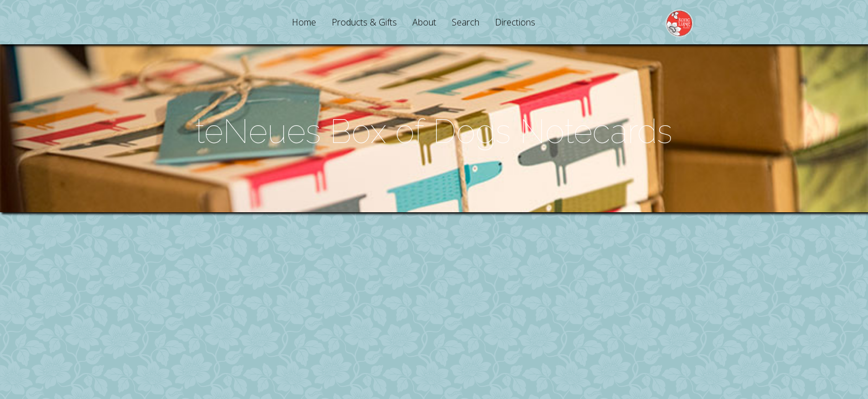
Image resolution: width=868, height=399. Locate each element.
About (424, 23)
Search (466, 23)
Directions (515, 23)
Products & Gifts (364, 23)
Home (304, 23)
